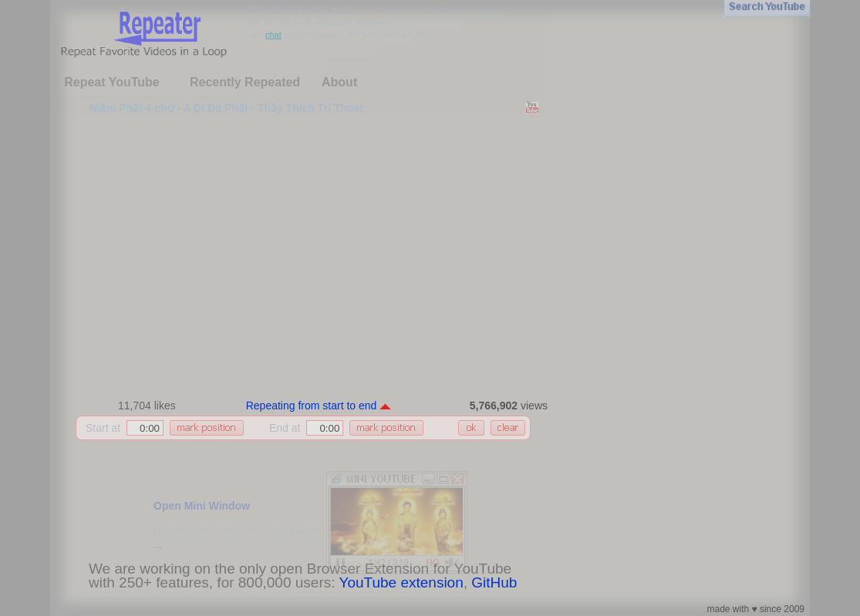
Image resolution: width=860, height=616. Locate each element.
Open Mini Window (202, 506)
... (158, 544)
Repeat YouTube (112, 82)
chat (273, 35)
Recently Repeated (245, 82)
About (339, 82)
